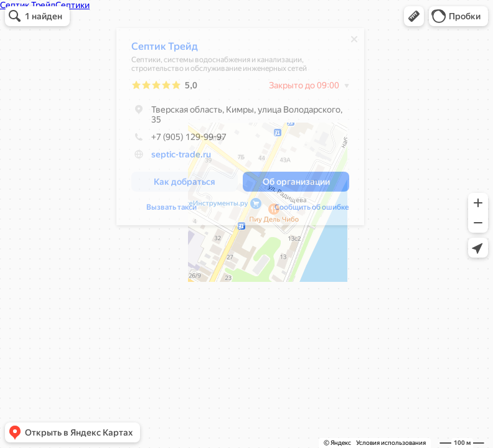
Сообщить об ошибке (312, 210)
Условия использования (391, 443)
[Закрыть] (354, 42)
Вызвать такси (171, 210)
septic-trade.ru (181, 157)
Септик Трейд (165, 49)
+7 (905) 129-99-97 (179, 140)
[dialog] (240, 130)
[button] (414, 16)
